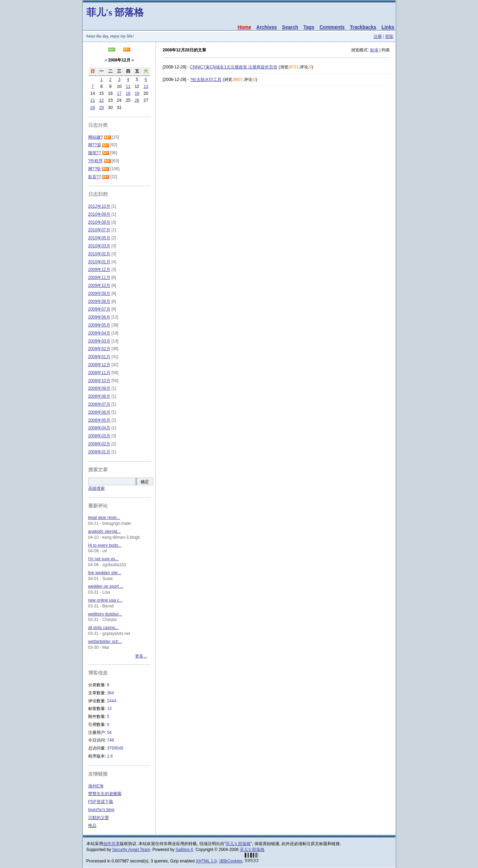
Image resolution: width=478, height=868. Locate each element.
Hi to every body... (105, 545)
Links (388, 27)
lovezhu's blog (101, 810)
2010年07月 (99, 230)
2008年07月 (99, 404)
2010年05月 (99, 238)
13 (146, 86)
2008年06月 (99, 412)
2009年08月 (99, 301)
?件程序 (96, 161)
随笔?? (95, 153)
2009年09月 (99, 294)
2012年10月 (99, 206)
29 (102, 108)
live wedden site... (105, 573)
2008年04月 (99, 428)
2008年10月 (99, 381)
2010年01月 (99, 262)
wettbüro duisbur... (105, 614)
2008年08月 (99, 396)
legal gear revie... (104, 518)
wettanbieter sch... (105, 642)
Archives (266, 27)
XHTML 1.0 (206, 861)
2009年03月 (99, 341)
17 (119, 93)
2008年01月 (99, 452)
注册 (378, 36)
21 (93, 100)
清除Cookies (231, 861)
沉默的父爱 (99, 818)
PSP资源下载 (101, 802)
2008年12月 (99, 365)
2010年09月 (99, 214)
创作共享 (111, 844)
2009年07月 (99, 309)
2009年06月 (99, 317)
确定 (145, 482)
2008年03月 (99, 436)
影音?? (95, 177)
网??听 (95, 169)
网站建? (96, 137)
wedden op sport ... (106, 586)
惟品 (92, 826)
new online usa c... (105, 600)
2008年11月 (99, 373)
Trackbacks (363, 27)
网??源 (95, 145)
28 (93, 108)
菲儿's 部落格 (115, 12)
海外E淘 (96, 786)
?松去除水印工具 (206, 80)
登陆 (389, 36)
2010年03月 (99, 246)
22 (102, 100)
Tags (309, 27)
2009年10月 (99, 286)
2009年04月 (99, 333)
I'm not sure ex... (103, 559)
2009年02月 (99, 349)
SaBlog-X (185, 850)
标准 (374, 50)
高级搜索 (97, 488)
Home (245, 27)
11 (128, 86)
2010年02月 (99, 254)
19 (137, 93)
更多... (141, 656)
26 (137, 100)
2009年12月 (99, 270)
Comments (332, 27)
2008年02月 (99, 444)
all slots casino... (103, 628)
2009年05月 (99, 325)
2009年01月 (99, 357)
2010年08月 (99, 222)
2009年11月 (99, 278)
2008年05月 (99, 420)
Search (290, 27)
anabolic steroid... (104, 531)
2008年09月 (99, 388)
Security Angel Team (131, 850)
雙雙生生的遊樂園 (105, 794)
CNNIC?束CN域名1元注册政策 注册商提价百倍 (234, 67)
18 (128, 93)
